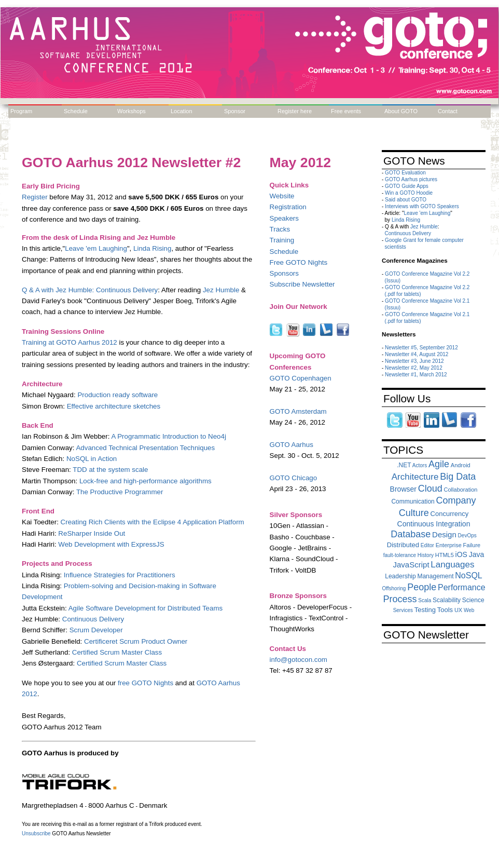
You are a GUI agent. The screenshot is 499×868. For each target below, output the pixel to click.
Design (444, 534)
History (426, 555)
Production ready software (117, 395)
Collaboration (461, 490)
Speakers (284, 218)
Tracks (280, 229)
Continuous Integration (434, 524)
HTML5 (445, 555)
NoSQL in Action (92, 459)
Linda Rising (152, 248)
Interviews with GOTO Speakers (422, 206)
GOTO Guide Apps (407, 186)
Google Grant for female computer (424, 240)
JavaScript (411, 565)
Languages (452, 565)
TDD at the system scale (110, 470)
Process (400, 599)
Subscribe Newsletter (302, 284)
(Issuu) (393, 281)
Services (403, 610)
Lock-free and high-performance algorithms (145, 481)
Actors (420, 465)
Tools (445, 610)
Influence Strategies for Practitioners (120, 575)
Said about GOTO (406, 200)
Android (461, 465)
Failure (472, 545)
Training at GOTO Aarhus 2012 (70, 342)
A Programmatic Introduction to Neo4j (169, 436)
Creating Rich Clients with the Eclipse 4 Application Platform (153, 522)
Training (282, 240)
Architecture (415, 477)
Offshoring (394, 588)
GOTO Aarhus (292, 445)
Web (469, 610)
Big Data (458, 477)
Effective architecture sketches (114, 406)
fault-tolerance (400, 555)
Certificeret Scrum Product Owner (136, 641)
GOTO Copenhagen (301, 378)
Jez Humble (221, 290)
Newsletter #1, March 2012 (416, 375)
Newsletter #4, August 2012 (417, 354)
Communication (413, 501)
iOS (461, 554)
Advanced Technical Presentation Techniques (145, 448)
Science (473, 600)
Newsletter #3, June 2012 (414, 361)
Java (477, 554)
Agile (439, 464)
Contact (448, 111)
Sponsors (284, 273)
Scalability (447, 600)
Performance (462, 587)
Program (21, 111)
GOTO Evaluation (405, 173)
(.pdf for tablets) (403, 294)
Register (35, 197)
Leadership (400, 576)
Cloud (430, 489)
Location (182, 111)
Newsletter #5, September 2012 (421, 348)
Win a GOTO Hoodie (409, 193)
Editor (427, 545)
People (422, 587)
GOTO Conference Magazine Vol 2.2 (427, 274)
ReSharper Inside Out (92, 533)
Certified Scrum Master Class (117, 652)
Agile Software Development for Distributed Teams (146, 608)
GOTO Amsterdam (298, 411)
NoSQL (468, 575)
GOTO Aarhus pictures (411, 179)
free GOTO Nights (145, 683)
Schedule (76, 111)
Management (435, 576)
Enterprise (449, 545)
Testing (425, 610)
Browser (403, 489)
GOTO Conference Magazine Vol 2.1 (427, 301)
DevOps (467, 535)
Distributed (403, 545)
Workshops (131, 111)
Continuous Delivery (93, 619)
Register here (295, 111)
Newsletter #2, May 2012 (414, 368)
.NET (404, 465)
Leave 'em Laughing (96, 248)
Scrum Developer (96, 630)
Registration (288, 207)
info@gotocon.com (299, 660)
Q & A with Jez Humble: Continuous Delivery (90, 290)
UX (458, 610)
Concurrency (450, 514)
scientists (396, 247)
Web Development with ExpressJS (111, 544)
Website (282, 196)
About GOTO (401, 111)
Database (411, 534)
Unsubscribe (36, 833)
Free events (346, 111)
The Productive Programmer (120, 492)
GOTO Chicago (294, 478)
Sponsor (235, 111)
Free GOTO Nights (299, 262)
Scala (425, 600)
